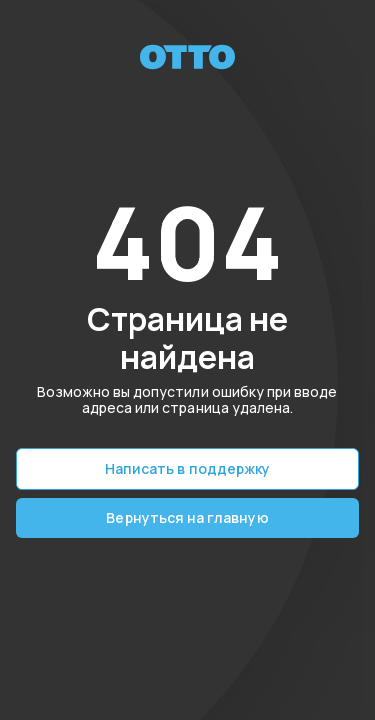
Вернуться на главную (187, 517)
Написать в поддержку (187, 468)
